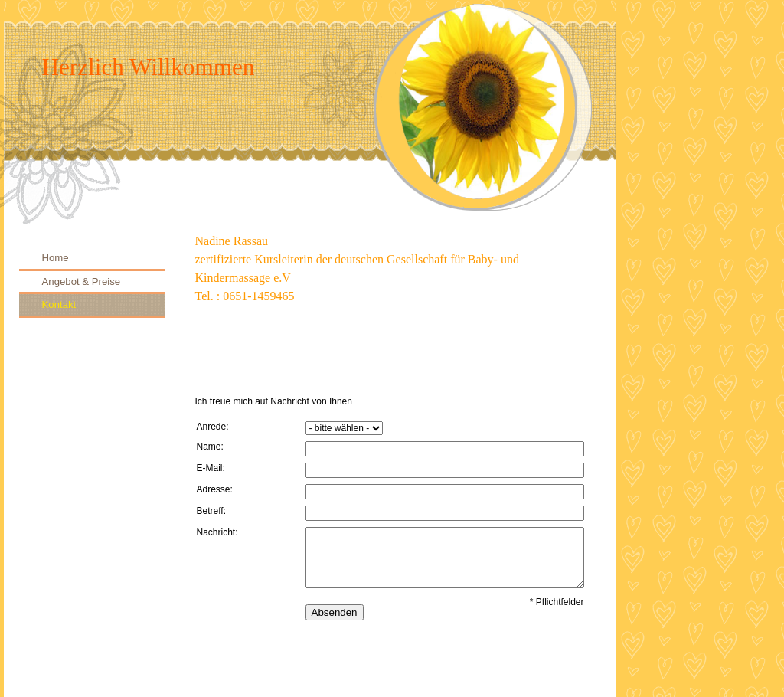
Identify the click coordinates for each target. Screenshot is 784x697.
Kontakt (59, 304)
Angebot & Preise (82, 281)
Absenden (335, 612)
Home (56, 258)
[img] (310, 112)
